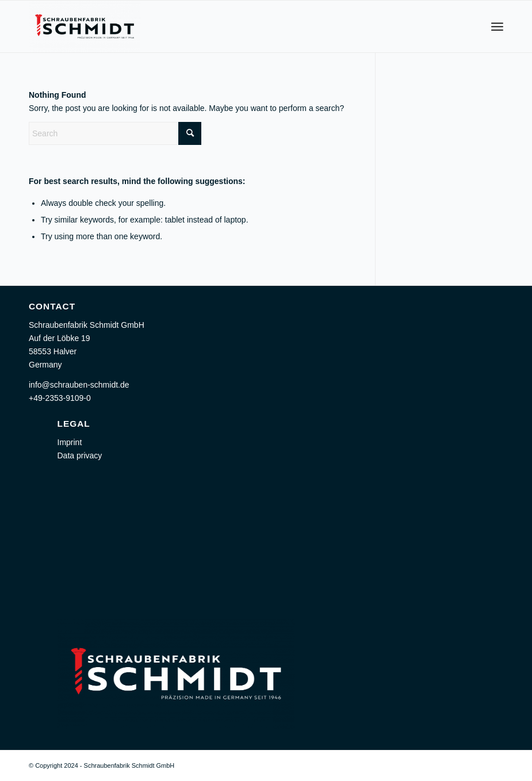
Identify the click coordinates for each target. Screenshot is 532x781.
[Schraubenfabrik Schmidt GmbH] (85, 26)
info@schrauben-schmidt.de (79, 385)
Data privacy (80, 455)
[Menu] (497, 26)
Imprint (70, 442)
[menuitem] (497, 26)
